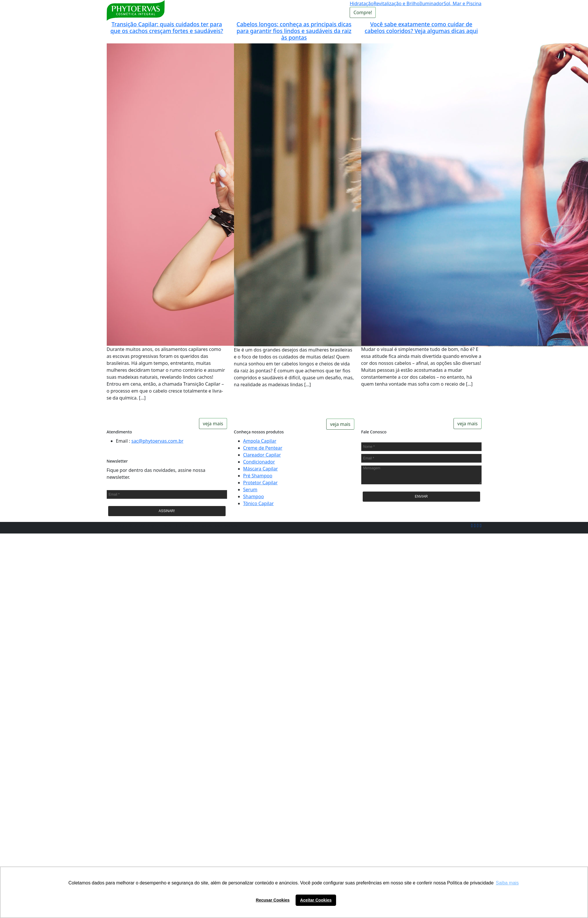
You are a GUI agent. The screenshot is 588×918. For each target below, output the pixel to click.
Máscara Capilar (261, 469)
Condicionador (259, 462)
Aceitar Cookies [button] (316, 900)
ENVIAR (421, 496)
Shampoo (254, 496)
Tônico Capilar (259, 503)
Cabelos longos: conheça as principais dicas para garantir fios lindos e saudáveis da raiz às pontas (294, 31)
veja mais (213, 424)
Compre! (363, 12)
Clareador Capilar (262, 455)
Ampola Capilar (260, 441)
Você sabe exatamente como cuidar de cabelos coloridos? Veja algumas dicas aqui (421, 27)
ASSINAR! (167, 511)
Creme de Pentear (263, 448)
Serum (250, 490)
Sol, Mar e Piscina (463, 3)
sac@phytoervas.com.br (157, 441)
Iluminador (432, 3)
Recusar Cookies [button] (273, 900)
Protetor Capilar (260, 483)
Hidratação (362, 3)
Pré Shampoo (258, 476)
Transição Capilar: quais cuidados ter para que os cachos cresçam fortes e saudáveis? (167, 27)
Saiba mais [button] (507, 883)
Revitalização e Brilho (396, 3)
